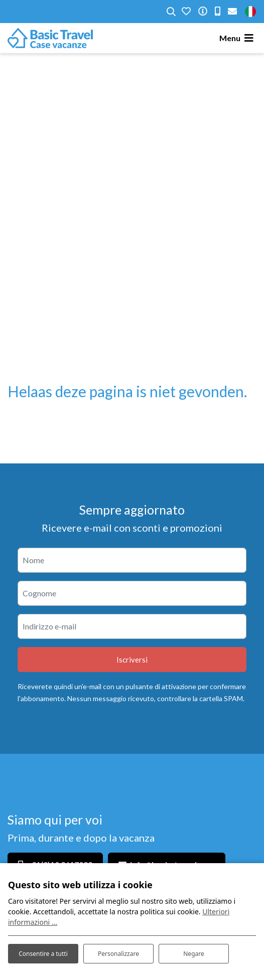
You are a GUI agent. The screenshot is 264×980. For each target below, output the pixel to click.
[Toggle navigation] (238, 38)
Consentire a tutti (43, 954)
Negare (193, 954)
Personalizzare (118, 954)
